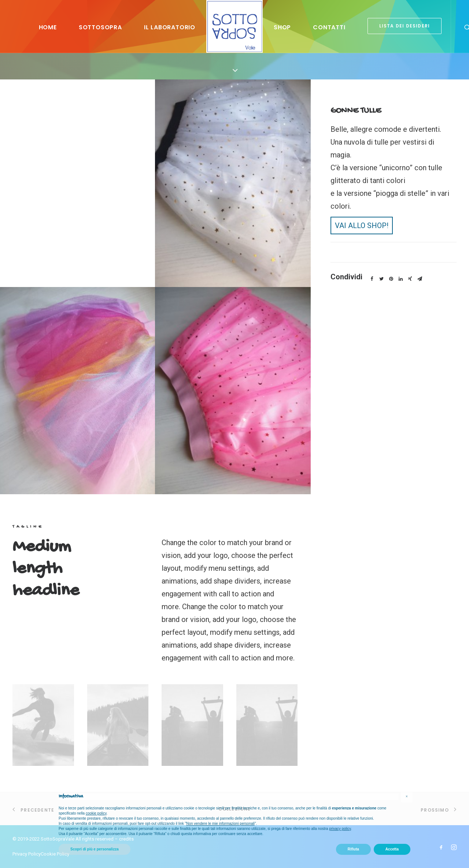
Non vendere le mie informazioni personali (220, 824)
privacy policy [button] (340, 829)
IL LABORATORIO (170, 27)
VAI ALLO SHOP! (362, 226)
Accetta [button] (392, 849)
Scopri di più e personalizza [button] (95, 849)
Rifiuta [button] (353, 849)
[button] (407, 797)
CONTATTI (329, 27)
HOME (48, 27)
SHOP (282, 27)
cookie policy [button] (96, 813)
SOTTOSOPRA (100, 27)
